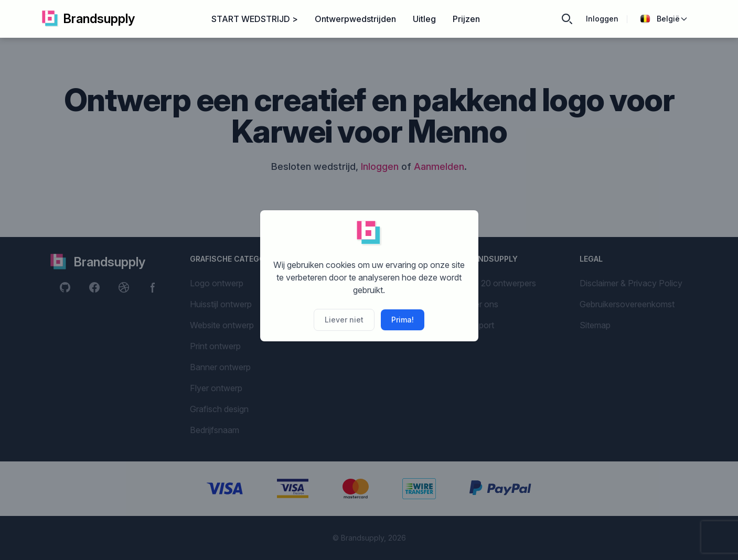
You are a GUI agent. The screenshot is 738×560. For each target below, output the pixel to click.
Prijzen (466, 19)
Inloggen (602, 19)
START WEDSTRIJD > (255, 19)
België (664, 19)
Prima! (403, 320)
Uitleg (424, 19)
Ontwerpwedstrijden (355, 19)
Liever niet (344, 320)
